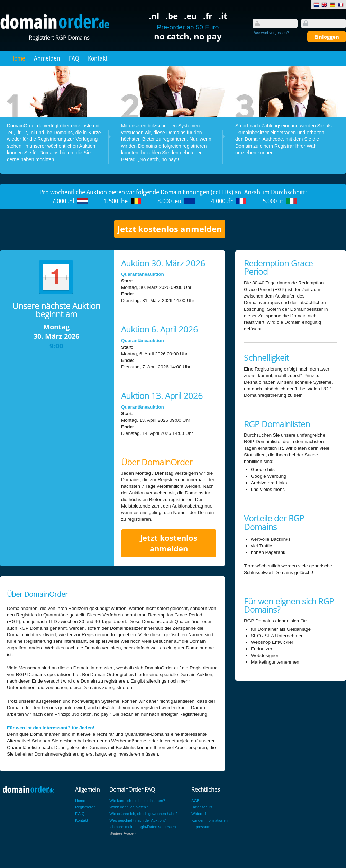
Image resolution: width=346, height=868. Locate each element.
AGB (195, 801)
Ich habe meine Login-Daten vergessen (143, 827)
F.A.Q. (80, 814)
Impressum (201, 827)
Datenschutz (202, 807)
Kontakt (98, 58)
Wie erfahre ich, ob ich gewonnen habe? (143, 814)
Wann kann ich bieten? (129, 807)
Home (18, 58)
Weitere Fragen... (124, 833)
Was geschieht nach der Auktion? (138, 820)
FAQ (74, 58)
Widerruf (199, 814)
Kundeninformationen (210, 820)
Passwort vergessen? (271, 33)
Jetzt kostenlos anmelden (170, 229)
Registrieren (85, 807)
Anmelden (47, 58)
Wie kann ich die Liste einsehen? (137, 801)
